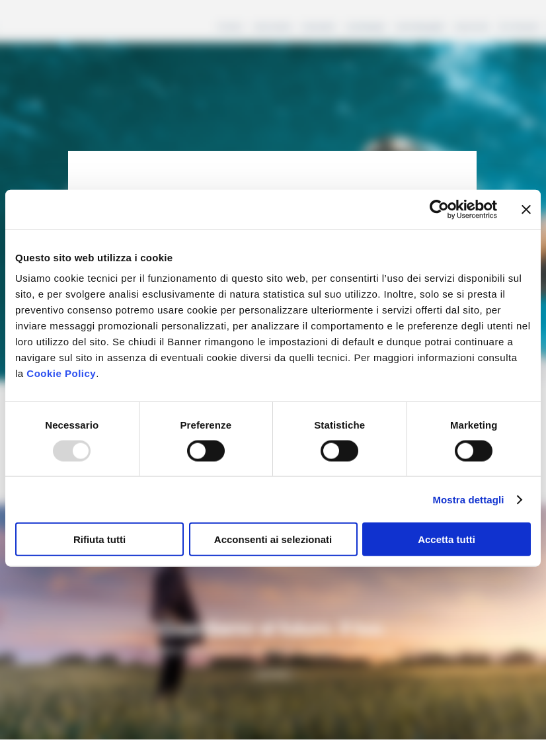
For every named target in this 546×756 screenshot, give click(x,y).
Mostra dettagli (468, 499)
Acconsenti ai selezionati (273, 539)
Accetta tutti (447, 539)
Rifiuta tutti (99, 539)
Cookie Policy (61, 373)
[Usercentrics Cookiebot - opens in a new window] (439, 209)
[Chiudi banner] (526, 209)
